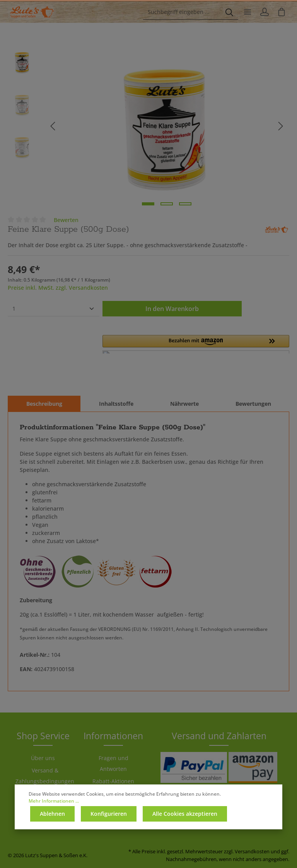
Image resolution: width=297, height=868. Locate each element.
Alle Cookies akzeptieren (185, 814)
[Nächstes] (281, 126)
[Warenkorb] (282, 12)
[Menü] (247, 12)
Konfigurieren (109, 814)
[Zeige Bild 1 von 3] (148, 204)
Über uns (43, 758)
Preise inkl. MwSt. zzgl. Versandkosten (58, 288)
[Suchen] (229, 12)
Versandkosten (252, 851)
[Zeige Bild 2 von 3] (167, 204)
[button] (196, 344)
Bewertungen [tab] (253, 404)
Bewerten (66, 220)
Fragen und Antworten (114, 763)
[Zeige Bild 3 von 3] (185, 204)
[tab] (44, 404)
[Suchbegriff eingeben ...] (182, 12)
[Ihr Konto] (265, 12)
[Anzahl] (54, 309)
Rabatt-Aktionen (113, 781)
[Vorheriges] (53, 126)
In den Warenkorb (172, 309)
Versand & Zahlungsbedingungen (45, 776)
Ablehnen (52, 814)
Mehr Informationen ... (54, 801)
